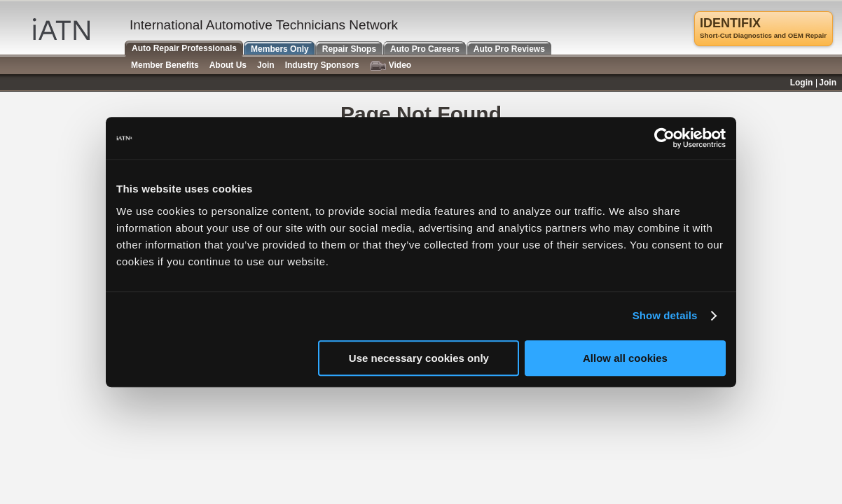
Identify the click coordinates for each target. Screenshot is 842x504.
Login (802, 83)
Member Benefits (165, 65)
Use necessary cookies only (419, 358)
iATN (61, 29)
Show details (665, 315)
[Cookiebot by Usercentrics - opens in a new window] (664, 138)
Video (391, 65)
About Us (228, 65)
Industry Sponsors (322, 65)
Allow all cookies (625, 358)
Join (266, 65)
